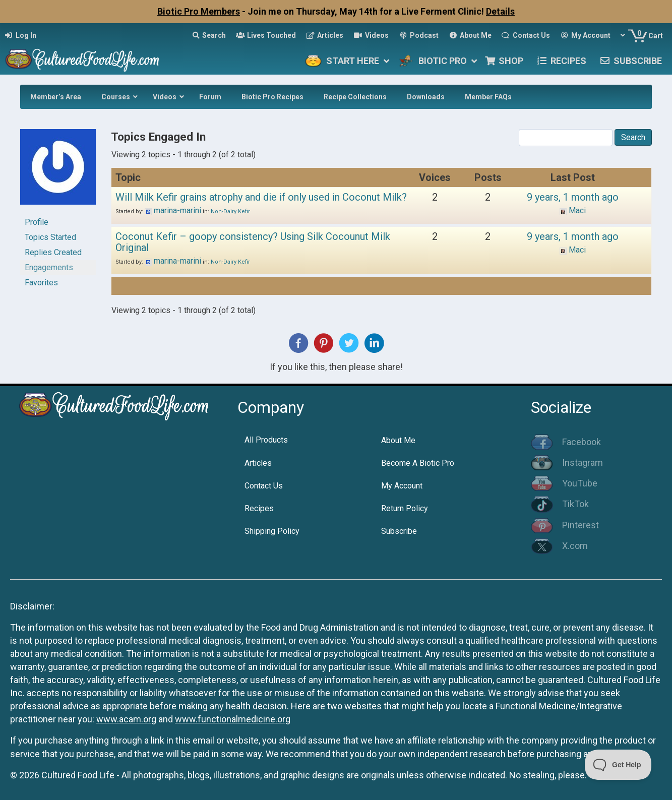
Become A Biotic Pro (418, 463)
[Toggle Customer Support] (618, 765)
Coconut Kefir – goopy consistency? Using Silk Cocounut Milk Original (253, 242)
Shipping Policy (272, 531)
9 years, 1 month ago (573, 197)
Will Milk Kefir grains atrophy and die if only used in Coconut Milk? (261, 197)
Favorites (41, 283)
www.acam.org (126, 719)
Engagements (49, 267)
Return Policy (405, 508)
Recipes (259, 508)
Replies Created (53, 252)
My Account (402, 486)
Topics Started (50, 237)
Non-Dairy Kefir (230, 211)
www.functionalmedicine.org (233, 719)
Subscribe (399, 531)
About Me (398, 440)
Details (500, 11)
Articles (258, 463)
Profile (37, 222)
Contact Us (264, 486)
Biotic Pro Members (199, 11)
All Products (266, 440)
